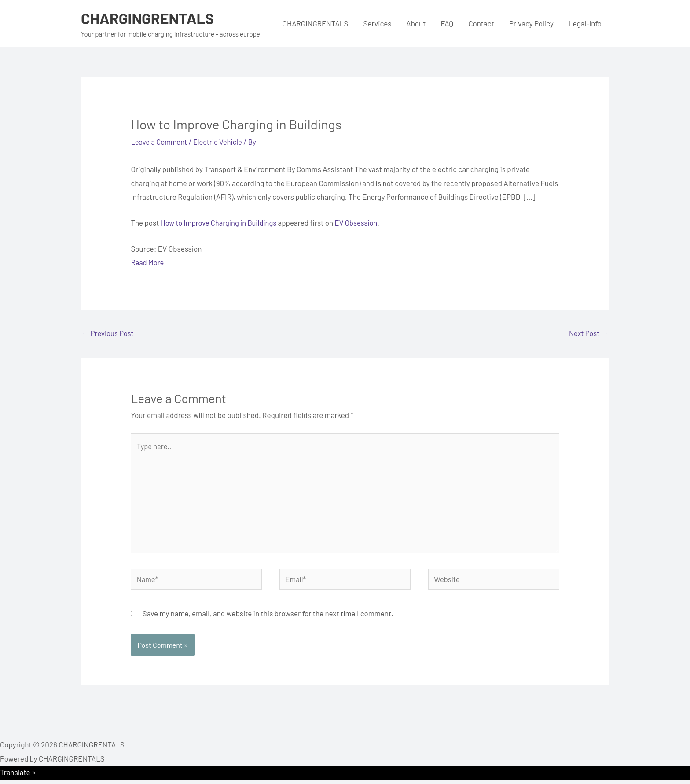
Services (377, 23)
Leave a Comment (160, 142)
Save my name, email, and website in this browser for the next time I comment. (268, 618)
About (416, 23)
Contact (481, 23)
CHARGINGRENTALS (149, 18)
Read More (148, 262)
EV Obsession (360, 223)
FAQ (447, 23)
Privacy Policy (531, 23)
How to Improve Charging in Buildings (220, 223)
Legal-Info (585, 23)
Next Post (588, 333)
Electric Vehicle (220, 142)
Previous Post (108, 333)
